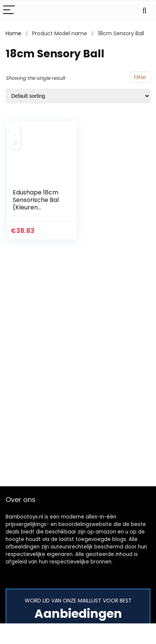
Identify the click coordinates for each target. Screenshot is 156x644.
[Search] (144, 10)
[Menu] (9, 10)
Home (13, 33)
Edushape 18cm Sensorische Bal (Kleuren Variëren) (36, 204)
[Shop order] (78, 96)
